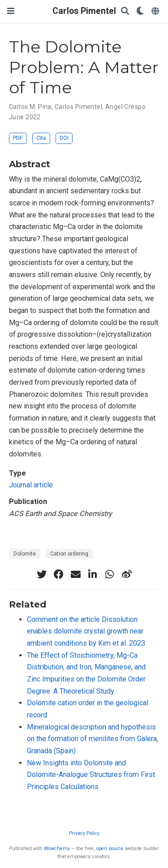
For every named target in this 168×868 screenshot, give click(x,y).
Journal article (31, 485)
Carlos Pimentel (84, 11)
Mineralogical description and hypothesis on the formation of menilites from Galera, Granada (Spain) (93, 739)
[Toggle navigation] (11, 11)
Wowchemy (57, 848)
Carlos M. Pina (30, 107)
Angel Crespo (125, 107)
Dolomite (25, 554)
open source (110, 848)
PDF (18, 138)
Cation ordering (69, 554)
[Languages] (156, 11)
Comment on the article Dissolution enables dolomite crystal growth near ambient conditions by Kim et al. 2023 (86, 631)
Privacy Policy (84, 833)
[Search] (125, 11)
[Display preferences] (140, 11)
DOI (64, 138)
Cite (41, 138)
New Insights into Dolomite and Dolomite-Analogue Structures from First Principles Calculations (91, 775)
